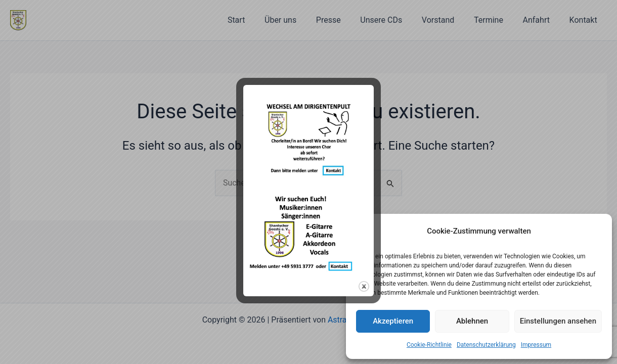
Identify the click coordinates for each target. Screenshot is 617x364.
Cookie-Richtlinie (429, 345)
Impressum (536, 345)
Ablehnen (472, 321)
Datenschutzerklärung (486, 345)
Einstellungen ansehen (558, 321)
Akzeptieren (393, 321)
